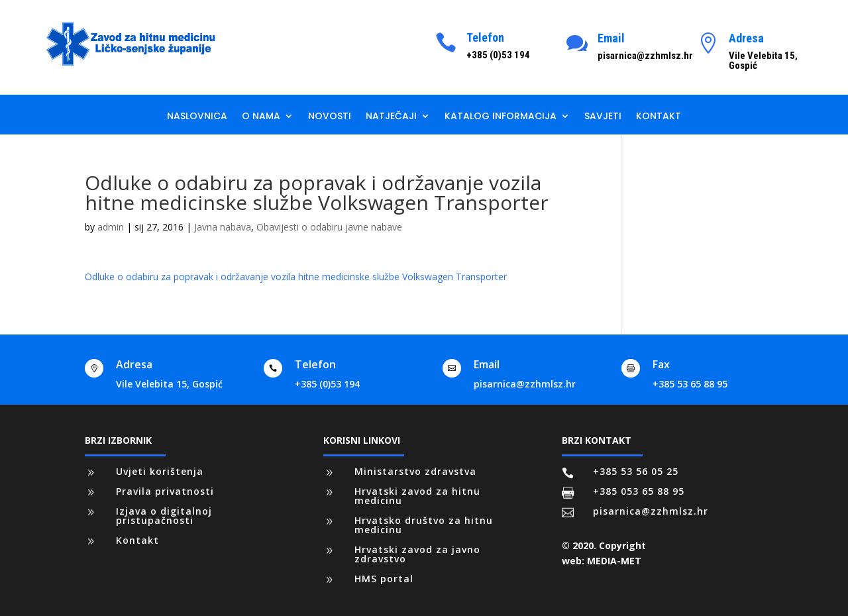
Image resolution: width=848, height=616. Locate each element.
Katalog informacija (501, 117)
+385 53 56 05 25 (636, 471)
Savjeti (603, 117)
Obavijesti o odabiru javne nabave (329, 227)
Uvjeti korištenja (160, 471)
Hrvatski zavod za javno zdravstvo (417, 554)
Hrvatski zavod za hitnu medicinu (417, 496)
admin (111, 227)
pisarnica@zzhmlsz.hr (525, 384)
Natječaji (391, 117)
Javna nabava (223, 227)
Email (611, 38)
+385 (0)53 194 (327, 384)
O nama (261, 117)
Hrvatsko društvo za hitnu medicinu (424, 525)
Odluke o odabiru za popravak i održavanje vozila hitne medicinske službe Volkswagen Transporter (296, 277)
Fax (661, 364)
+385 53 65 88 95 (690, 384)
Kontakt (659, 117)
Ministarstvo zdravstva (415, 471)
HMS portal (384, 579)
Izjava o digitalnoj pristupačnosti (164, 516)
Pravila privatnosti (165, 491)
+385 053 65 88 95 (639, 491)
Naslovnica (197, 117)
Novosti (330, 117)
